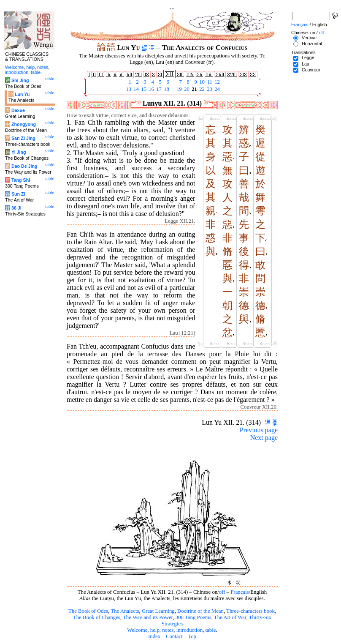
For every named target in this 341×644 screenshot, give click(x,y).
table (211, 630)
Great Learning (158, 611)
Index (154, 636)
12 (217, 82)
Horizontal (312, 44)
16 (151, 89)
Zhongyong (24, 124)
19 (179, 89)
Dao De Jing (24, 166)
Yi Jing (19, 152)
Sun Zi (18, 194)
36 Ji (16, 208)
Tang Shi (21, 180)
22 (201, 89)
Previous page (259, 430)
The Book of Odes (88, 611)
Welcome (137, 630)
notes (168, 630)
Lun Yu (22, 94)
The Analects (125, 611)
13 (128, 89)
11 (209, 82)
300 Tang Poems (194, 617)
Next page (264, 438)
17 (158, 89)
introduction (190, 630)
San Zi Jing (23, 138)
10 (201, 82)
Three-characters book (250, 611)
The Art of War (230, 617)
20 (186, 89)
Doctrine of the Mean (200, 611)
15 (143, 89)
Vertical (309, 38)
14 (135, 89)
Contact (174, 636)
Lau (306, 64)
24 (217, 89)
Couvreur (311, 70)
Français (240, 592)
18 (166, 89)
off (222, 592)
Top (192, 636)
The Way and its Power (148, 617)
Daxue (18, 110)
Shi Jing (20, 80)
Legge (308, 57)
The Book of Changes (97, 617)
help (155, 630)
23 (209, 89)
